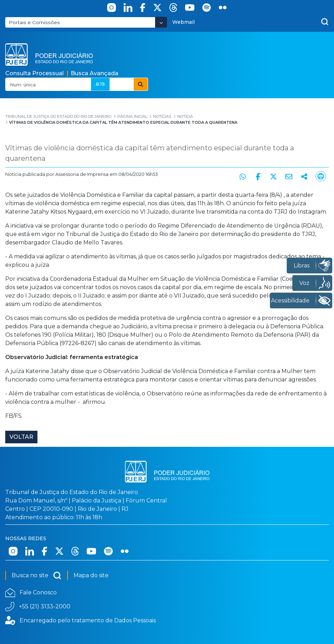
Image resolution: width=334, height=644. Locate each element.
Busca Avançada (95, 73)
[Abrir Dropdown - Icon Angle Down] (161, 22)
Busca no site (37, 575)
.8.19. (100, 84)
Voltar (21, 437)
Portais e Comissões (34, 22)
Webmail (183, 22)
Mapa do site (91, 575)
